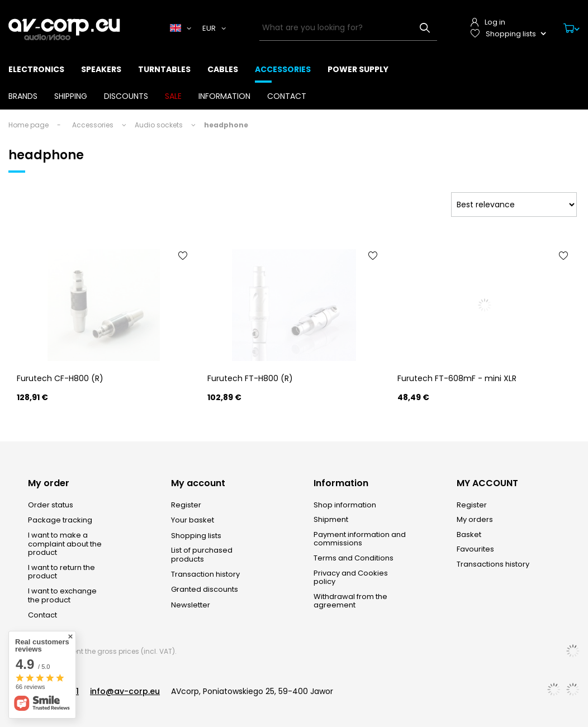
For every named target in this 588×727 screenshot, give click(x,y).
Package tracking (60, 520)
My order (49, 484)
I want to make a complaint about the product (65, 544)
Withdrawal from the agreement (350, 601)
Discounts (126, 96)
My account (198, 484)
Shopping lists (196, 536)
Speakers (101, 69)
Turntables (164, 69)
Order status (51, 505)
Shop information (345, 505)
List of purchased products (202, 555)
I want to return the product (61, 572)
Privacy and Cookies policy (351, 578)
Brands (23, 96)
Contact (287, 96)
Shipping (71, 96)
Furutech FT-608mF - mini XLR (457, 378)
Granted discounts (205, 590)
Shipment (331, 520)
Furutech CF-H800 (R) (60, 378)
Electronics (36, 69)
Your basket (193, 520)
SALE (173, 96)
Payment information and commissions (360, 539)
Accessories (283, 69)
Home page (29, 125)
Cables (223, 69)
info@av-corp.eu (125, 691)
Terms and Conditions (354, 558)
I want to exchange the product (62, 595)
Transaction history (205, 574)
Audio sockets (159, 125)
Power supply (358, 69)
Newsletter (191, 605)
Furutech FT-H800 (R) (250, 378)
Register (186, 505)
